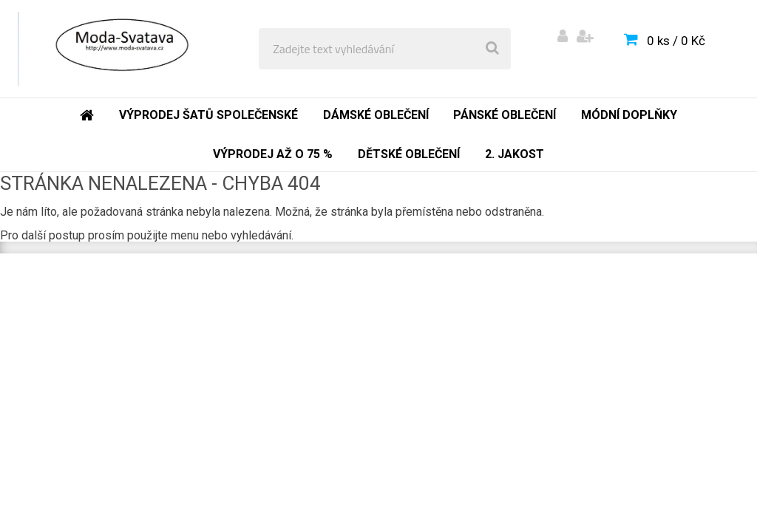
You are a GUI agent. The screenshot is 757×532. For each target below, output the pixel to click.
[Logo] (119, 49)
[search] (492, 49)
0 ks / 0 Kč (676, 41)
